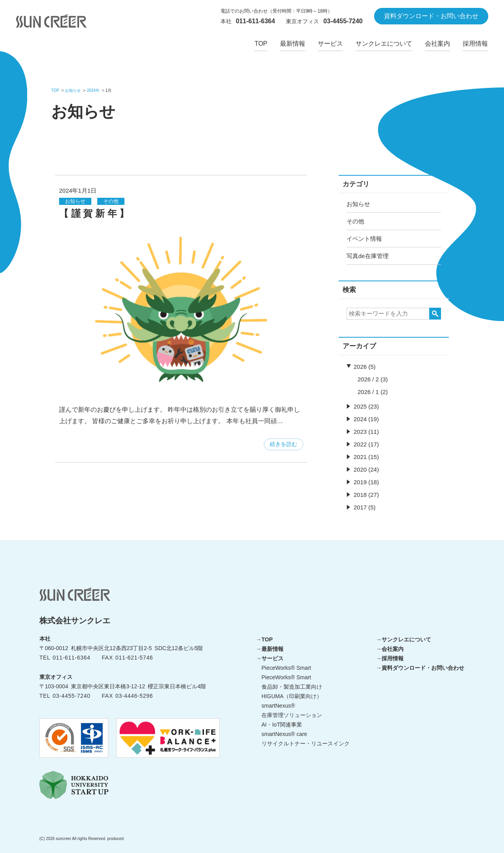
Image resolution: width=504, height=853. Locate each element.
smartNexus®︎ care (284, 734)
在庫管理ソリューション (292, 715)
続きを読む (283, 444)
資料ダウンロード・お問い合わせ (423, 668)
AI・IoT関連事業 (282, 725)
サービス (272, 658)
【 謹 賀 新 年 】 (94, 213)
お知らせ (358, 204)
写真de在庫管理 (368, 256)
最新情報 (272, 649)
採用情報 (393, 658)
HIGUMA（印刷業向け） (292, 696)
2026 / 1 (368, 392)
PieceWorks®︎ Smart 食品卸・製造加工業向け (292, 682)
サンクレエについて (406, 639)
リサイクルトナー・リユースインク (306, 743)
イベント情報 (364, 239)
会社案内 (393, 649)
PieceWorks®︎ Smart (286, 668)
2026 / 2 (368, 379)
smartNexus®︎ (278, 706)
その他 (355, 221)
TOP (267, 639)
